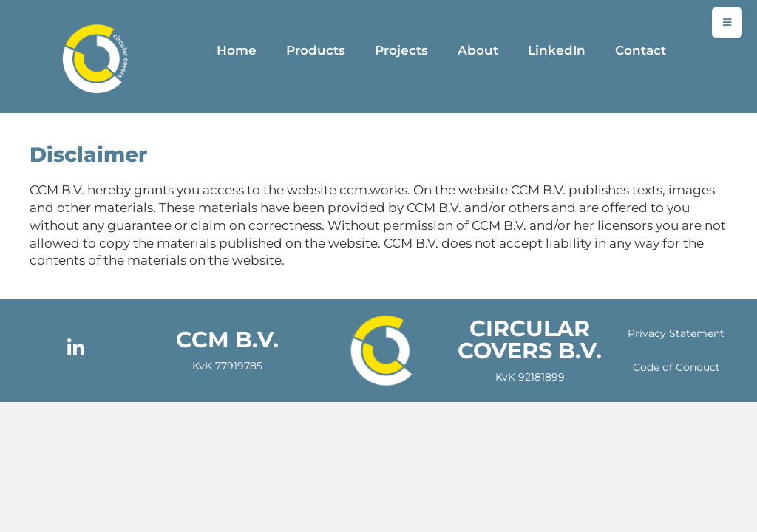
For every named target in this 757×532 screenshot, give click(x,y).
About (478, 50)
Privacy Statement (676, 333)
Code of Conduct (676, 367)
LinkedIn (557, 50)
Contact (641, 50)
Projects (401, 50)
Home (237, 50)
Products (316, 50)
